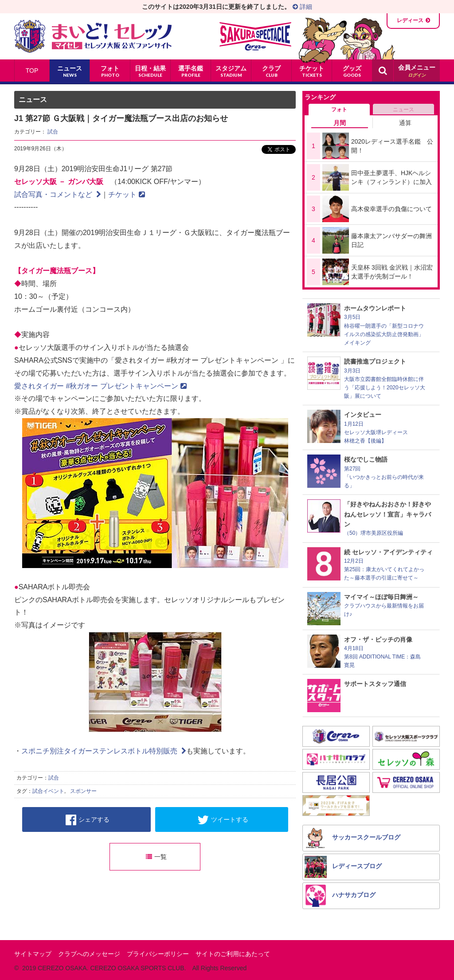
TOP (32, 71)
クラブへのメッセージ (89, 954)
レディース (410, 20)
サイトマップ (33, 954)
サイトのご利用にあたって (233, 954)
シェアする (88, 820)
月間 (340, 123)
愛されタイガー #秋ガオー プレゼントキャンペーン (100, 386)
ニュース (403, 110)
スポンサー (83, 791)
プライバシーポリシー (158, 954)
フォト (339, 110)
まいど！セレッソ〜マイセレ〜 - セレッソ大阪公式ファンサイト (93, 36)
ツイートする (223, 820)
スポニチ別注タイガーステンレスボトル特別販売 (104, 751)
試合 (53, 132)
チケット (127, 194)
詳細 (302, 7)
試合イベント (48, 791)
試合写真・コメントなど (58, 194)
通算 (405, 123)
